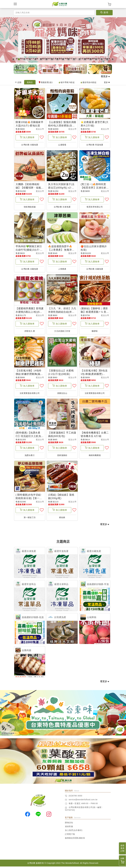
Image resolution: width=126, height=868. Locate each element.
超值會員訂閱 (122, 848)
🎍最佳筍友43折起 (88, 82)
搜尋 (104, 12)
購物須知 (69, 824)
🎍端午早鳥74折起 (66, 82)
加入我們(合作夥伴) (74, 832)
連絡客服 (69, 828)
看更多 (105, 76)
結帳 (122, 860)
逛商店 (30, 82)
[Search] (54, 13)
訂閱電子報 (70, 836)
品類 (18, 82)
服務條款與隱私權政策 (75, 839)
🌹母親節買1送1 (46, 82)
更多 (107, 82)
